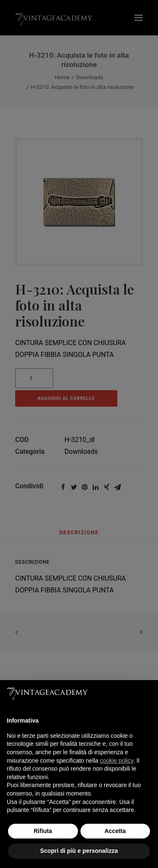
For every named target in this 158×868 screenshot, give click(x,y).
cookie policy (116, 761)
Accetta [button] (115, 831)
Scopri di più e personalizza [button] (79, 851)
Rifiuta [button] (43, 831)
